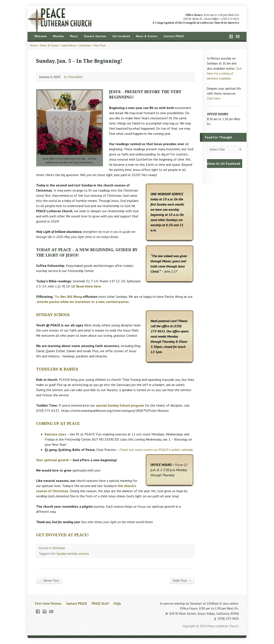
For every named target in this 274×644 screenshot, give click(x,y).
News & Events (147, 36)
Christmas (85, 45)
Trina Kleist (75, 77)
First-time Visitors (48, 603)
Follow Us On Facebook (223, 163)
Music (74, 36)
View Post (100, 45)
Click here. (214, 98)
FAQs (117, 603)
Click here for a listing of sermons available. (224, 73)
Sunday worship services (73, 554)
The (68, 297)
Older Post (182, 580)
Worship (58, 36)
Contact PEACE (174, 36)
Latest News (69, 45)
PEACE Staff (100, 603)
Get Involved (121, 36)
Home (34, 45)
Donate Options (95, 36)
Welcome (41, 36)
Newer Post (49, 580)
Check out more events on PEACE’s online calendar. (157, 450)
